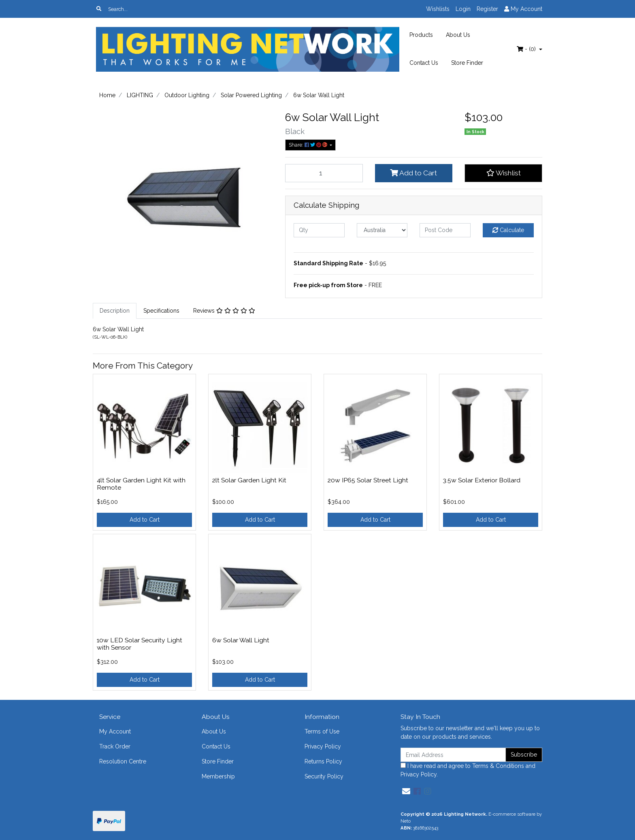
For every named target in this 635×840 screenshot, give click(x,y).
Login (463, 9)
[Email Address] (453, 755)
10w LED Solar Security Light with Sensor (140, 644)
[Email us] (406, 791)
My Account (115, 731)
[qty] (319, 230)
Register (487, 9)
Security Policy (324, 776)
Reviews (224, 311)
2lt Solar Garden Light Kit (249, 480)
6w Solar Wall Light (241, 640)
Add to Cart (413, 173)
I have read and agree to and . (468, 770)
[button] (503, 173)
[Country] (382, 230)
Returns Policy (323, 761)
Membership (218, 776)
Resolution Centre (123, 761)
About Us (458, 35)
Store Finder (467, 63)
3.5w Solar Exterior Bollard (482, 480)
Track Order (115, 746)
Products (421, 35)
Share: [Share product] (309, 145)
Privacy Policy (323, 746)
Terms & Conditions (498, 766)
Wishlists (438, 9)
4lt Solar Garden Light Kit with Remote (141, 484)
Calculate (508, 230)
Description (115, 311)
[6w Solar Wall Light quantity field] (324, 173)
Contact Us (424, 63)
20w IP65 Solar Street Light (368, 480)
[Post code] (445, 230)
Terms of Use (322, 731)
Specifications (161, 311)
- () (527, 49)
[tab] (115, 311)
